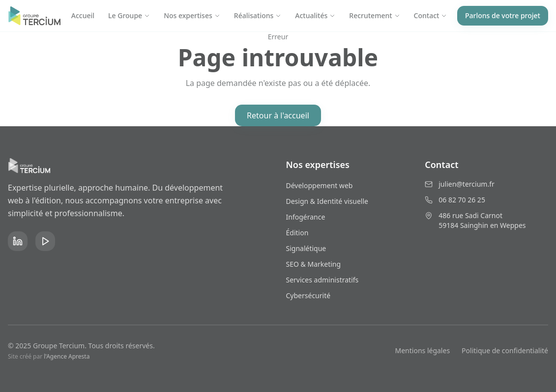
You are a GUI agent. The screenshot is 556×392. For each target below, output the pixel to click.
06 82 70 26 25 (462, 200)
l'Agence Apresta (67, 356)
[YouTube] (45, 241)
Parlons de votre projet (503, 15)
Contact (431, 15)
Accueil (83, 15)
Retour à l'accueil (278, 115)
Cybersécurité (308, 295)
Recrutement (374, 15)
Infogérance (306, 217)
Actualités (315, 15)
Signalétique (306, 248)
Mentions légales (423, 350)
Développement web (320, 185)
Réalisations (258, 15)
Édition (297, 233)
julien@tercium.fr (467, 184)
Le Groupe (129, 15)
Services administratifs (322, 280)
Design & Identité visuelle (327, 201)
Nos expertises (192, 15)
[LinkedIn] (18, 241)
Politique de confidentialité (505, 350)
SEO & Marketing (314, 264)
